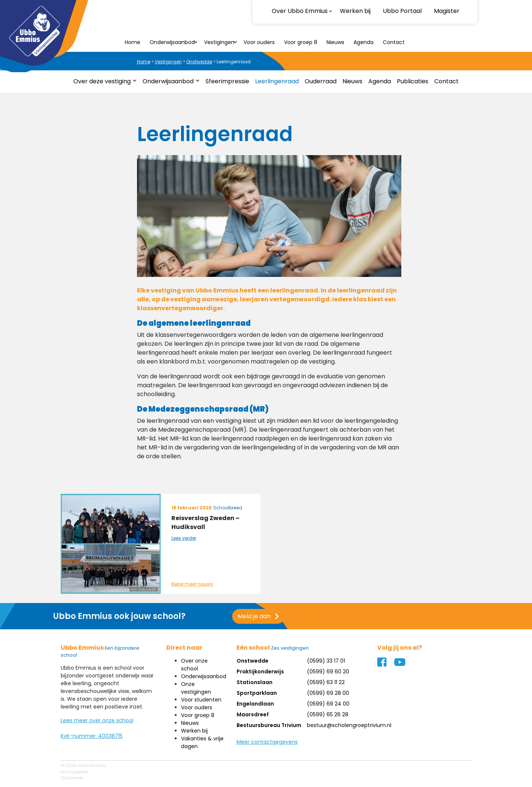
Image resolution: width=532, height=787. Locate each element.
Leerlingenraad (277, 81)
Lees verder (184, 538)
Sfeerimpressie (227, 81)
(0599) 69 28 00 (328, 693)
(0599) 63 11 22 (326, 682)
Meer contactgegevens (267, 742)
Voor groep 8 (301, 42)
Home (133, 42)
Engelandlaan (255, 704)
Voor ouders (259, 42)
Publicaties (413, 81)
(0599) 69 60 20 (328, 672)
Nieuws (335, 42)
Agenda (364, 42)
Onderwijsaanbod (172, 42)
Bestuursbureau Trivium (269, 725)
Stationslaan (255, 682)
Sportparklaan (257, 693)
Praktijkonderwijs (260, 672)
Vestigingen (219, 42)
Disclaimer (72, 778)
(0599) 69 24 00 (328, 704)
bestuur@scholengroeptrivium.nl (349, 725)
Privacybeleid (75, 772)
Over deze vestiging (102, 81)
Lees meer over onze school (97, 720)
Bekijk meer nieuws (192, 584)
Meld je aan (213, 616)
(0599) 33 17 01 (326, 661)
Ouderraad (321, 81)
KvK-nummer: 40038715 (92, 736)
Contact (394, 42)
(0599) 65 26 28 (328, 714)
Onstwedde (199, 62)
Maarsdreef (253, 714)
